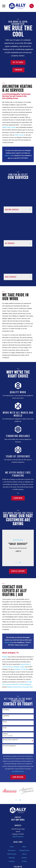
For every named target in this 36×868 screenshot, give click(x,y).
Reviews (24, 858)
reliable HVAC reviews (9, 127)
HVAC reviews (19, 135)
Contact (24, 861)
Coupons (12, 861)
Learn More (18, 498)
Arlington (5, 657)
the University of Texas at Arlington (20, 684)
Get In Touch (18, 62)
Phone (5, 722)
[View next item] (20, 562)
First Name (6, 710)
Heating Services (24, 850)
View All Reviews (18, 571)
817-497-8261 (18, 820)
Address (5, 734)
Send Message (18, 777)
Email (5, 728)
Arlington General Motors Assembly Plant (20, 687)
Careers (24, 854)
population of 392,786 (21, 669)
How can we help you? (9, 746)
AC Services (12, 850)
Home (12, 847)
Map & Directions (18, 837)
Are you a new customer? (10, 740)
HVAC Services (12, 854)
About (24, 847)
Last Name (6, 716)
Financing (18, 70)
